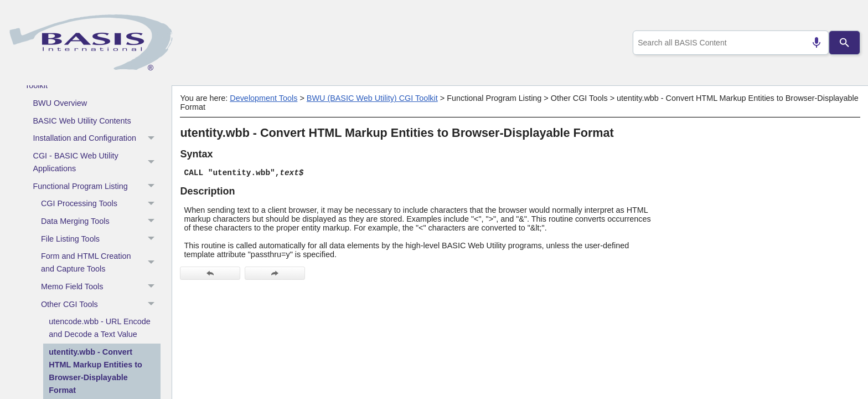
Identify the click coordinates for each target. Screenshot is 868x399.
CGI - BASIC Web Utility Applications (97, 163)
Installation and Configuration (97, 139)
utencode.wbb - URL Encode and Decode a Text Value (99, 328)
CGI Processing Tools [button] (101, 204)
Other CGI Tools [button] (101, 304)
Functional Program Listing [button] (97, 186)
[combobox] (729, 43)
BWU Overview (60, 103)
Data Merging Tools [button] (101, 222)
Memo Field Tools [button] (101, 287)
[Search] (845, 43)
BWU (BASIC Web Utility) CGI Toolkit (372, 98)
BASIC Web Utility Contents (82, 121)
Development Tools (263, 98)
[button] (153, 139)
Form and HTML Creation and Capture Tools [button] (101, 263)
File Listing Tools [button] (101, 239)
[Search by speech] (812, 43)
